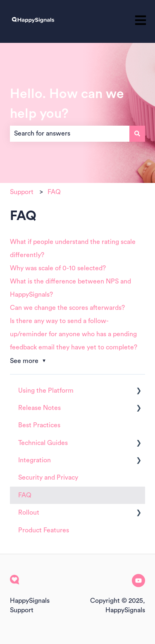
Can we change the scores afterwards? (67, 308)
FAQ (54, 192)
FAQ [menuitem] (25, 495)
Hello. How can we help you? (67, 104)
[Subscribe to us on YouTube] (138, 581)
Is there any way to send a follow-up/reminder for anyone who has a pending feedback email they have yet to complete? (74, 334)
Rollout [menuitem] (29, 513)
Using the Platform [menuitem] (46, 391)
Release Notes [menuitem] (39, 408)
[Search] (137, 133)
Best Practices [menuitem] (39, 425)
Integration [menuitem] (35, 460)
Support (22, 192)
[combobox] (70, 133)
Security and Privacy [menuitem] (48, 478)
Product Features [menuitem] (44, 530)
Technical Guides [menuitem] (43, 443)
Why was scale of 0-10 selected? (58, 268)
